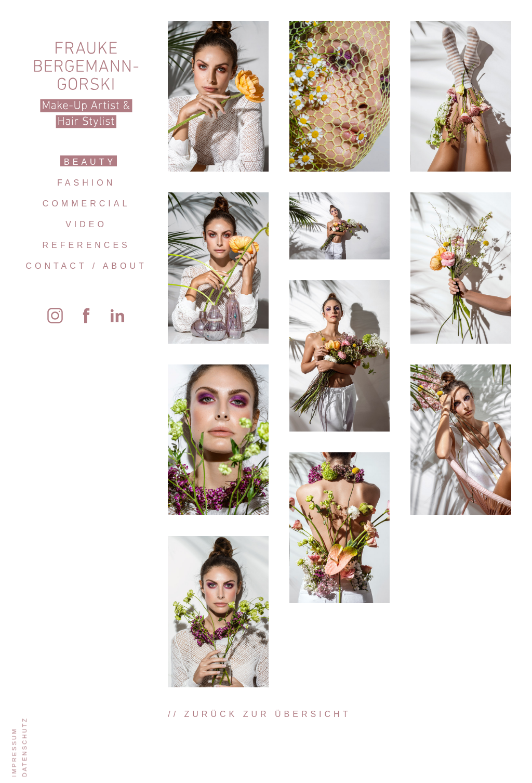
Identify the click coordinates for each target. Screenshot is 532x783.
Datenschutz (24, 747)
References (86, 245)
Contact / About (86, 266)
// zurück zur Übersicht (259, 714)
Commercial (86, 204)
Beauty (90, 162)
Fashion (86, 183)
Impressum (14, 752)
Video (86, 224)
